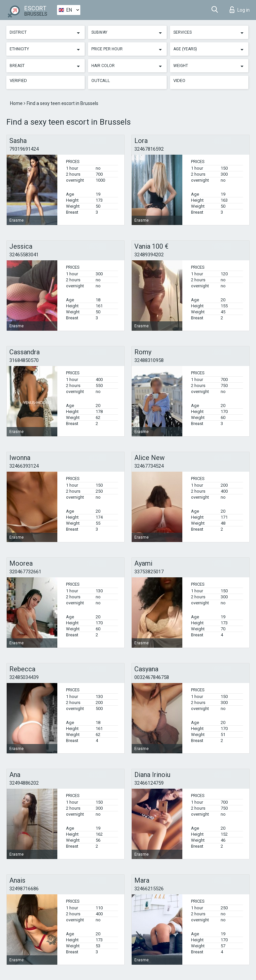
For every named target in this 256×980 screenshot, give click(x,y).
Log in (240, 10)
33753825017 (149, 572)
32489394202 (149, 255)
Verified (18, 80)
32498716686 (24, 889)
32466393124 (24, 466)
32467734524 (149, 466)
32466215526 (149, 889)
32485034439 (24, 677)
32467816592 (149, 149)
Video (179, 80)
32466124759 (149, 783)
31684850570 (24, 360)
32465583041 (24, 255)
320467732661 (25, 572)
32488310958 (149, 360)
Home (17, 103)
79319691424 (24, 149)
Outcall (101, 80)
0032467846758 (152, 677)
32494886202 (24, 783)
